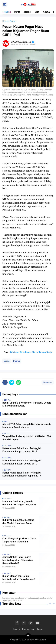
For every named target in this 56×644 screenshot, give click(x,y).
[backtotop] (28, 636)
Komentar (48, 382)
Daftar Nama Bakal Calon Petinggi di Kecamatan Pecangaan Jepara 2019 (22, 474)
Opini (37, 12)
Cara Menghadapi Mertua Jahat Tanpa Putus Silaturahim (19, 540)
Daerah (17, 361)
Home (5, 21)
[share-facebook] (5, 382)
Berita (17, 12)
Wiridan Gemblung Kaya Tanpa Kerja (31, 352)
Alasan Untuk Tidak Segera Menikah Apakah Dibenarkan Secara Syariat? (18, 560)
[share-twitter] (12, 382)
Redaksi (17, 629)
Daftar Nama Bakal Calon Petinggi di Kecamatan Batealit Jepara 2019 (22, 462)
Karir (33, 629)
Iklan (40, 629)
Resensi (27, 12)
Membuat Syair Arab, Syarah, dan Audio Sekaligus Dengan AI (19, 503)
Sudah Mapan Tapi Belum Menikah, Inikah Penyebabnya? (19, 578)
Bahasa (8, 499)
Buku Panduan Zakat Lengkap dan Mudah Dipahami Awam (18, 522)
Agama (46, 12)
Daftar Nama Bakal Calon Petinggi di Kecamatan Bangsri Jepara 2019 (22, 450)
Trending (7, 12)
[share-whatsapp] (18, 382)
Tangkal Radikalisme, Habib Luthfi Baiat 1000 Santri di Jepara (27, 438)
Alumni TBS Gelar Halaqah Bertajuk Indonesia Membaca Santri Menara (27, 426)
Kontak (26, 629)
